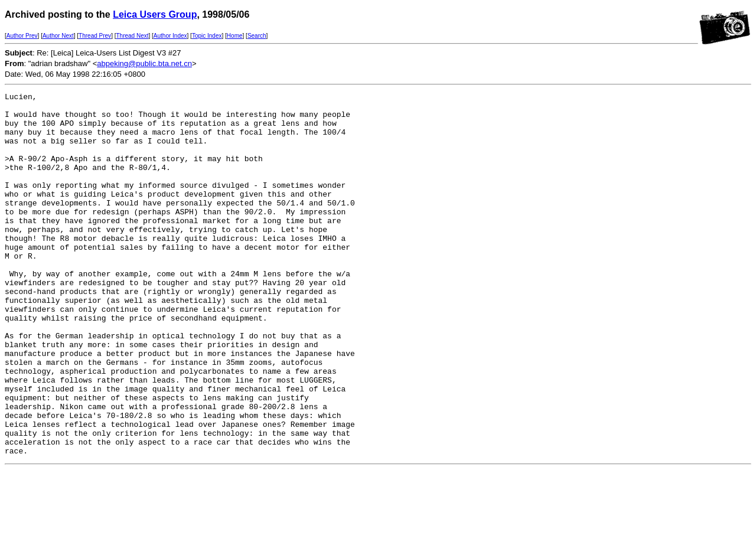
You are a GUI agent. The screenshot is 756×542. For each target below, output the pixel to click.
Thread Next (132, 36)
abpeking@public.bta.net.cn (144, 63)
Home (235, 36)
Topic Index (207, 36)
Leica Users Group (155, 14)
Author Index (170, 36)
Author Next (58, 36)
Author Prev (22, 36)
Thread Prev (95, 36)
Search (257, 36)
